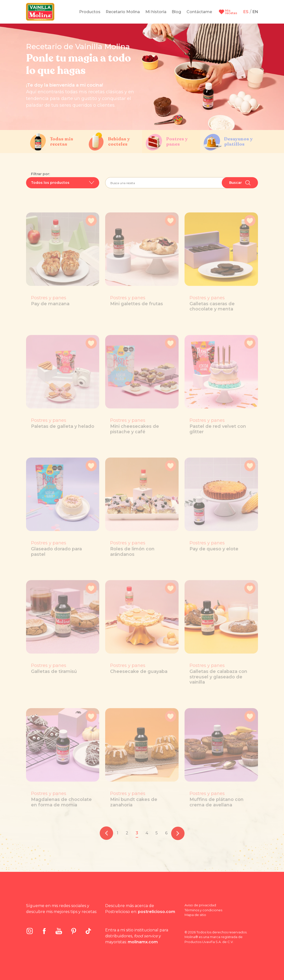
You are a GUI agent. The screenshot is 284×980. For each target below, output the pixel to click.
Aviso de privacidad (200, 905)
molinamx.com (143, 942)
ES (246, 12)
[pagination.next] (178, 833)
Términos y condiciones (203, 910)
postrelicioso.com (157, 912)
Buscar (240, 183)
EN (255, 12)
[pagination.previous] (106, 833)
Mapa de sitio (195, 915)
